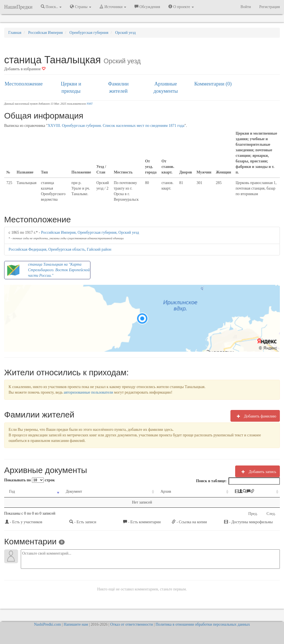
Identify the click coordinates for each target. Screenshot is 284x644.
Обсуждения (147, 7)
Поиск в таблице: (238, 481)
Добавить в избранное (25, 69)
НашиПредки (18, 7)
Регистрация (270, 7)
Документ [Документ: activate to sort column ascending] (64, 491)
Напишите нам (76, 624)
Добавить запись (258, 472)
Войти (246, 7)
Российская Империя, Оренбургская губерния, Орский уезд (90, 232)
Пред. (253, 514)
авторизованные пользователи (88, 392)
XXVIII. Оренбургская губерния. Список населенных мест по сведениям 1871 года (116, 126)
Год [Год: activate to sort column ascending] (12, 491)
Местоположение (24, 84)
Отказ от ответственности (131, 624)
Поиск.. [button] (51, 7)
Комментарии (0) (213, 84)
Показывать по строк (29, 480)
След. (271, 514)
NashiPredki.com (48, 624)
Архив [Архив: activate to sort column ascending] (140, 491)
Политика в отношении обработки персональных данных (203, 624)
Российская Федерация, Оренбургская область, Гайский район (60, 249)
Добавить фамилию (255, 416)
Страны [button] (81, 7)
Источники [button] (113, 7)
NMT (90, 104)
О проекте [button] (181, 7)
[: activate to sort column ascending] (236, 492)
